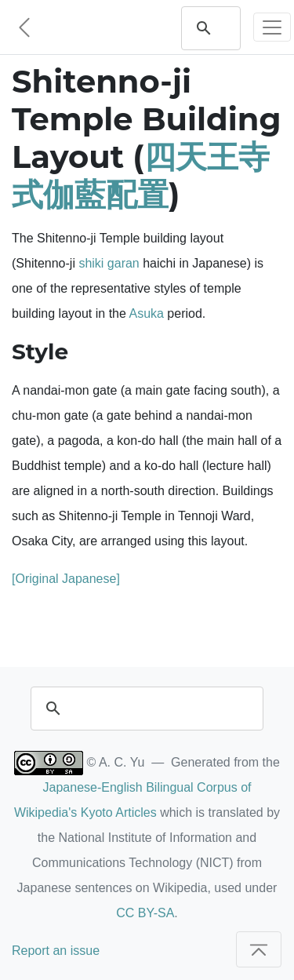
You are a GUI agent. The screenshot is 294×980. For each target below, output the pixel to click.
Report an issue (56, 951)
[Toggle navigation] (272, 27)
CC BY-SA (145, 913)
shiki (91, 263)
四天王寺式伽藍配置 (141, 175)
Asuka (146, 313)
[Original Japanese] (66, 579)
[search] (145, 709)
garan (123, 263)
